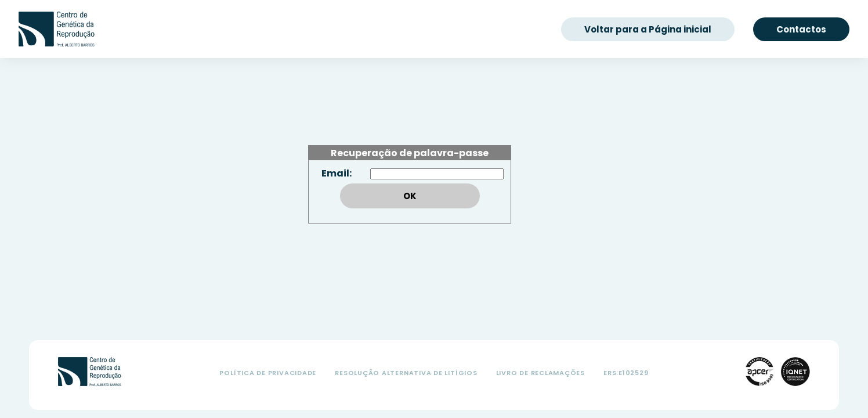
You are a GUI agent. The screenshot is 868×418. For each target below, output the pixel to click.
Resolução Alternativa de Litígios (406, 373)
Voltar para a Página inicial (648, 29)
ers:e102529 (626, 373)
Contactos (801, 29)
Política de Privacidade (268, 373)
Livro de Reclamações (540, 373)
